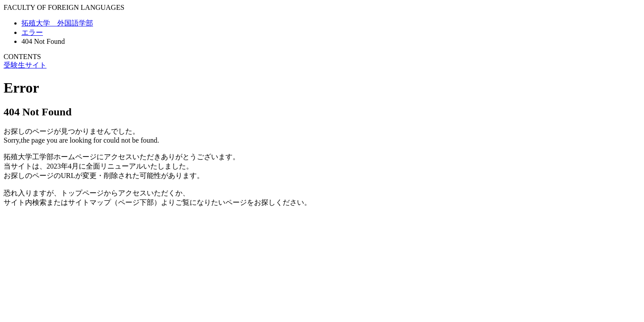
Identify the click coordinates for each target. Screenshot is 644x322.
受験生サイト (25, 65)
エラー (32, 32)
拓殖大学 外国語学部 (57, 23)
